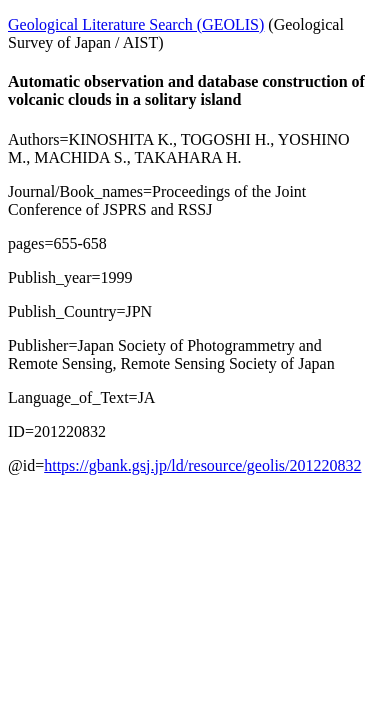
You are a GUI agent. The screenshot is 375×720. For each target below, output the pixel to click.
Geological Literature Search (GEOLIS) (136, 24)
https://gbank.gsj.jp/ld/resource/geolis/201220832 (202, 465)
